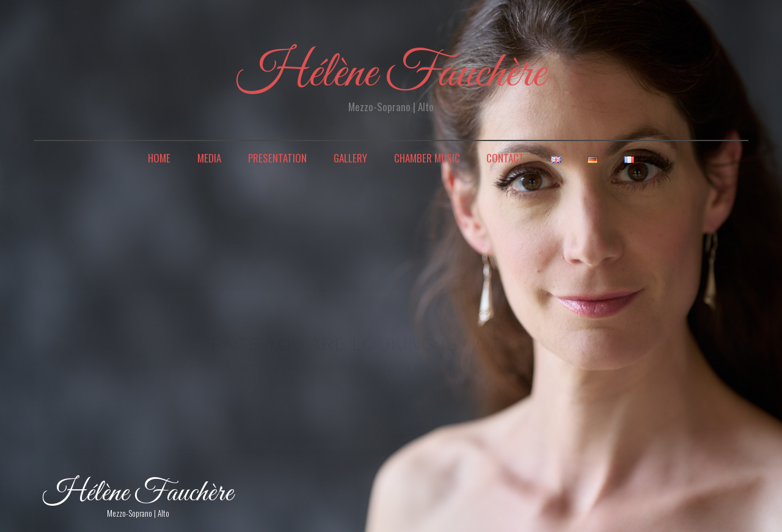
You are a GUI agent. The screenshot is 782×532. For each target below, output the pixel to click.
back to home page (391, 397)
